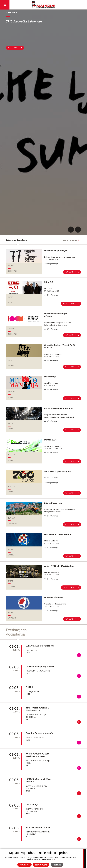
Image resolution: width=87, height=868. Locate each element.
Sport (10, 549)
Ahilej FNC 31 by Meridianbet (59, 566)
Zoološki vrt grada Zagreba (58, 471)
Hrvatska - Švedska (54, 597)
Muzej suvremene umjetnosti (59, 408)
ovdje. (53, 859)
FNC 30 (29, 687)
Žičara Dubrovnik (53, 503)
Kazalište (12, 392)
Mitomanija (50, 377)
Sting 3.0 (49, 282)
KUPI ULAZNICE (14, 48)
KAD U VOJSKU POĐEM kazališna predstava (37, 755)
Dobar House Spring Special (40, 666)
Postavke (57, 865)
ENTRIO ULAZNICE (70, 303)
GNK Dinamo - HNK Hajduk (58, 534)
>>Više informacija (51, 264)
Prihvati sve (24, 865)
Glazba (11, 297)
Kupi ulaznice (71, 493)
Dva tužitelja (32, 805)
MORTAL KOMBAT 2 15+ (38, 827)
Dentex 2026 (50, 440)
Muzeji (11, 423)
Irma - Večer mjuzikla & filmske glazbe (37, 709)
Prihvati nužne (41, 865)
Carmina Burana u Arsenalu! (40, 733)
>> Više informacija (51, 295)
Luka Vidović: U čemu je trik (40, 646)
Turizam (11, 455)
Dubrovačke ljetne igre (56, 251)
